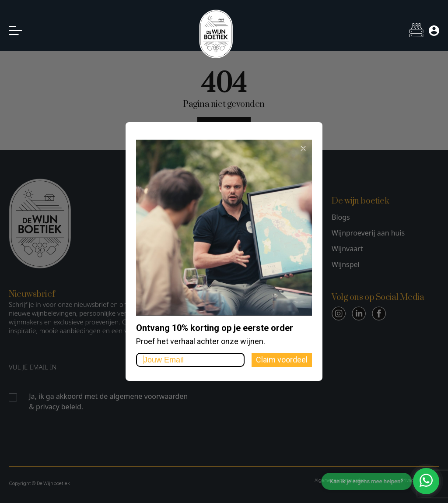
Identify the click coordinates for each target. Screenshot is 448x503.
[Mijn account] (434, 31)
